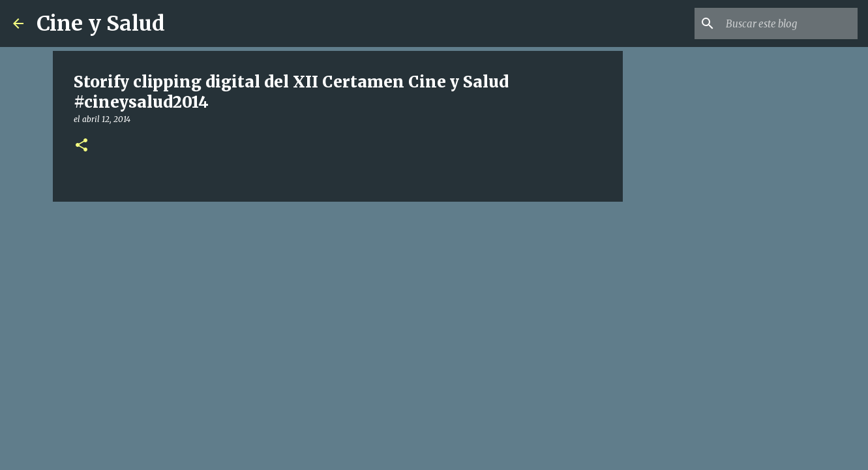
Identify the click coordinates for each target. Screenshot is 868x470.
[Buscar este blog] (789, 23)
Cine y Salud (101, 23)
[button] (82, 146)
